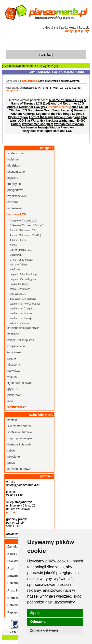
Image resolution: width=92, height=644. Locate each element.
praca (11, 463)
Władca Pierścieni (62, 127)
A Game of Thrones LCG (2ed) (48, 102)
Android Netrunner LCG (67, 104)
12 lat (77, 88)
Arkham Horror (18, 240)
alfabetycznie (52, 81)
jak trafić (12, 512)
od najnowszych (70, 81)
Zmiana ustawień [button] (44, 630)
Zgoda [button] (35, 613)
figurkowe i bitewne (20, 383)
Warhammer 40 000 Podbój (25, 304)
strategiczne (15, 153)
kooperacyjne (16, 346)
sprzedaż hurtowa (19, 469)
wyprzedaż (17, 407)
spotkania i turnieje (20, 432)
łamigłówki (14, 352)
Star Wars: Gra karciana (41, 121)
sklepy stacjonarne (20, 426)
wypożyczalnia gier (20, 438)
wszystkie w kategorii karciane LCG (47, 131)
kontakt (12, 420)
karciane (13, 202)
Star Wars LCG (18, 294)
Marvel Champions (67, 117)
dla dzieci (13, 166)
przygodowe (15, 190)
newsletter (14, 457)
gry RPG (13, 389)
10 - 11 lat (66, 88)
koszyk (84, 28)
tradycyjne (14, 184)
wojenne (13, 377)
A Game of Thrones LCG (66, 100)
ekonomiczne (16, 172)
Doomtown (35, 110)
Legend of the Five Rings (54, 114)
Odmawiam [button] (39, 622)
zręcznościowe (17, 196)
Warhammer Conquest (38, 124)
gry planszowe (11, 66)
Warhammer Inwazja (34, 127)
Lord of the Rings (41, 117)
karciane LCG (31, 66)
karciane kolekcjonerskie (23, 328)
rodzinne (13, 159)
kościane (13, 334)
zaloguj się (50, 28)
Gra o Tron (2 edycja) (58, 110)
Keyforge (29, 114)
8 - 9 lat (54, 88)
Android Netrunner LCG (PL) (27, 107)
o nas (13, 632)
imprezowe (14, 208)
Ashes (74, 107)
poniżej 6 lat (30, 88)
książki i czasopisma (21, 340)
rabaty (11, 451)
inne (10, 401)
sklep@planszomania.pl (23, 485)
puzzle (12, 359)
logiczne (13, 178)
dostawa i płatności (20, 444)
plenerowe (14, 395)
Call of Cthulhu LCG (21, 250)
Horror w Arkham (19, 265)
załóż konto (69, 28)
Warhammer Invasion (69, 124)
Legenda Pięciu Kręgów (23, 279)
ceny (41, 81)
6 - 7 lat (43, 88)
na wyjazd (14, 371)
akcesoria (14, 365)
